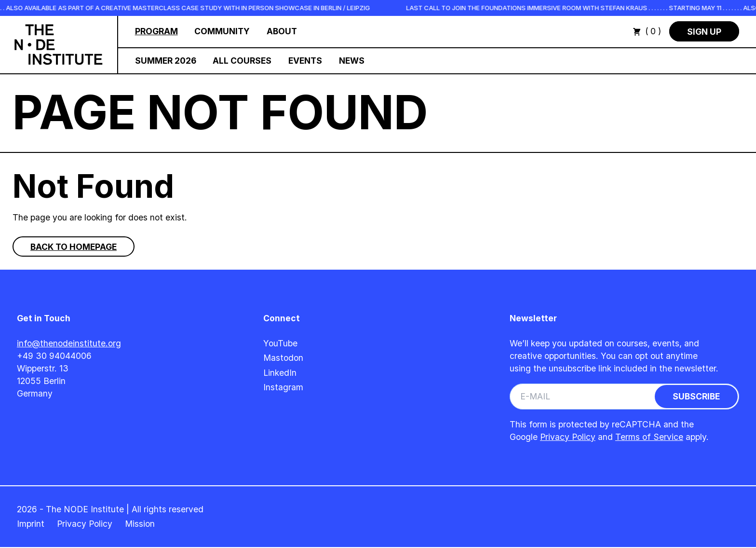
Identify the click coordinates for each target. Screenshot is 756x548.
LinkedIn (280, 373)
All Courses (242, 61)
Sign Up (704, 31)
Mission (140, 524)
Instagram (283, 387)
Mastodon (283, 358)
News (352, 61)
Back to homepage (74, 247)
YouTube (280, 343)
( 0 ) (647, 31)
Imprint (31, 524)
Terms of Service (649, 437)
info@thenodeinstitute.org (69, 343)
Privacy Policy (568, 437)
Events (305, 61)
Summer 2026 (166, 61)
